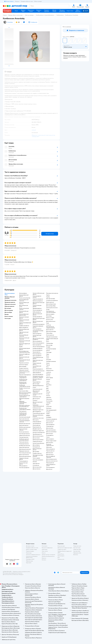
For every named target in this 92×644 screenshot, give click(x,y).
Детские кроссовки (37, 467)
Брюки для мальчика (24, 425)
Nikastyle (48, 374)
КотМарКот (49, 417)
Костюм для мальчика (24, 432)
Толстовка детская (37, 423)
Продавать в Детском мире (32, 548)
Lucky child (49, 407)
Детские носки (50, 423)
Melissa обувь (49, 333)
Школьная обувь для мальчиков (24, 336)
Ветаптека (76, 555)
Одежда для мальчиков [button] (10, 300)
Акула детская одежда (51, 349)
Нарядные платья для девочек (24, 459)
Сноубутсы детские (37, 453)
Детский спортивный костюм (38, 403)
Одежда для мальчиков (24, 451)
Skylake (21, 347)
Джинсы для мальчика (24, 455)
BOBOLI (48, 416)
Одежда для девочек (37, 308)
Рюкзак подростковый (51, 441)
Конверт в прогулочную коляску (25, 389)
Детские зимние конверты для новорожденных (25, 393)
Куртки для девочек (37, 356)
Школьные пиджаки (24, 365)
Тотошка (48, 379)
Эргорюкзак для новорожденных (23, 383)
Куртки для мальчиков (24, 419)
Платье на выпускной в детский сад (24, 372)
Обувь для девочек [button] (9, 306)
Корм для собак (77, 551)
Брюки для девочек (37, 345)
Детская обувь (36, 452)
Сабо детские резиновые (52, 337)
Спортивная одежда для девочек (38, 327)
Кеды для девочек (37, 382)
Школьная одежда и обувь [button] (10, 294)
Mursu (48, 342)
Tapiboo (48, 295)
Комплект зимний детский (39, 432)
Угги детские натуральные (52, 300)
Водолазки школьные (24, 363)
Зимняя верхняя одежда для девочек (38, 331)
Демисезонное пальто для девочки (39, 303)
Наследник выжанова (51, 361)
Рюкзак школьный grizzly (25, 298)
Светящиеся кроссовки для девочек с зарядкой (38, 377)
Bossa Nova (49, 385)
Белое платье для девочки (38, 343)
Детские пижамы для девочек (37, 314)
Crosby (48, 394)
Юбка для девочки (23, 466)
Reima (48, 356)
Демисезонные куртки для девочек (39, 319)
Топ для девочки (50, 435)
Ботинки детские (50, 335)
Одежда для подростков (38, 410)
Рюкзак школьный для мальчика (24, 309)
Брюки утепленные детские (37, 449)
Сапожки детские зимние (52, 308)
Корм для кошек (77, 548)
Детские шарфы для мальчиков (51, 457)
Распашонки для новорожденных (23, 377)
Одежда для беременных (38, 386)
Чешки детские (36, 464)
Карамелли (49, 397)
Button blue (49, 369)
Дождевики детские (37, 429)
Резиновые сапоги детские (52, 293)
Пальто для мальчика (24, 442)
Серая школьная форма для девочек (25, 323)
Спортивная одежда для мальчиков (24, 421)
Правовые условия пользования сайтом (21, 572)
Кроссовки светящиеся (38, 460)
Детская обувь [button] (8, 312)
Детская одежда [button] (9, 310)
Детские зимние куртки (38, 436)
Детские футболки (37, 412)
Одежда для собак (77, 553)
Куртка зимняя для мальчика (23, 430)
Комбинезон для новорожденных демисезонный (23, 414)
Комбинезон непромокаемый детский (38, 406)
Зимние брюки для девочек (37, 367)
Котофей (48, 347)
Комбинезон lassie (37, 408)
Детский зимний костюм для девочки (38, 339)
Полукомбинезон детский (39, 413)
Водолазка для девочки (38, 369)
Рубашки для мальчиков (24, 436)
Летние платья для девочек (39, 347)
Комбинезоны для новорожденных (23, 380)
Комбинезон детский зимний (37, 394)
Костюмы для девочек (38, 350)
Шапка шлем (49, 447)
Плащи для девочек (37, 422)
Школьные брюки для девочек (24, 330)
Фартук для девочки (24, 328)
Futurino (48, 376)
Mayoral (48, 365)
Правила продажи (30, 551)
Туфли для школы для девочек (24, 333)
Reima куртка (36, 420)
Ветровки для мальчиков (25, 424)
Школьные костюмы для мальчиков (25, 341)
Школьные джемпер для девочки (25, 349)
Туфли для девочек (37, 373)
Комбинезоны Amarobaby (72, 15)
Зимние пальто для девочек (23, 463)
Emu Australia (49, 401)
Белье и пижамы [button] (9, 316)
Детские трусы (50, 434)
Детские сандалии (50, 314)
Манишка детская (50, 463)
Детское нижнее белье (51, 432)
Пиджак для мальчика (37, 442)
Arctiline (48, 412)
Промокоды (29, 553)
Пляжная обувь (50, 343)
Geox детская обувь (51, 299)
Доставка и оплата (30, 546)
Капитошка (49, 408)
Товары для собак (77, 549)
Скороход (49, 325)
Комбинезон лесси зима (38, 418)
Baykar (48, 405)
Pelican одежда (50, 378)
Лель (47, 387)
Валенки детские (50, 302)
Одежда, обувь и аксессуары (15, 15)
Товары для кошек (77, 546)
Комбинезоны (60, 15)
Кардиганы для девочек (38, 299)
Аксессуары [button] (8, 318)
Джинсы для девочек (37, 341)
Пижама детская (50, 426)
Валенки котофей (50, 318)
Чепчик (48, 437)
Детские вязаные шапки (52, 459)
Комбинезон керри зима (38, 431)
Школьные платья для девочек (24, 318)
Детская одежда (29, 15)
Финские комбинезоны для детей (38, 416)
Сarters (48, 383)
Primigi (48, 309)
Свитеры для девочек (37, 317)
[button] (85, 11)
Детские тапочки (37, 469)
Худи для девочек (37, 352)
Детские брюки (36, 445)
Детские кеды (49, 345)
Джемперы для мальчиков (25, 449)
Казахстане (16, 574)
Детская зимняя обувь (51, 331)
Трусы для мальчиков (51, 430)
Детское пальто (36, 438)
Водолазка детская (37, 427)
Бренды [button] (7, 314)
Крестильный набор (24, 391)
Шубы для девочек (37, 312)
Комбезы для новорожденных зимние (25, 386)
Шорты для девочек (37, 334)
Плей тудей (49, 352)
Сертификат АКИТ (30, 559)
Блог (59, 558)
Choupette (49, 360)
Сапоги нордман (36, 458)
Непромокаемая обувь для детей (52, 339)
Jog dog (48, 297)
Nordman (35, 462)
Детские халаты (50, 428)
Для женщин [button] (8, 308)
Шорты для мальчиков (24, 447)
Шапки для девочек (51, 449)
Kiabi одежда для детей (51, 410)
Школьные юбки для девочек (24, 312)
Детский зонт (49, 469)
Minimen (48, 392)
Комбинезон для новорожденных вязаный (25, 409)
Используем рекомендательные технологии (13, 573)
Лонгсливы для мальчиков (25, 453)
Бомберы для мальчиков (25, 446)
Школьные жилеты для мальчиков (24, 338)
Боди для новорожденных (25, 375)
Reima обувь (49, 316)
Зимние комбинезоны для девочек (39, 294)
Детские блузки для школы (24, 306)
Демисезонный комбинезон (36, 392)
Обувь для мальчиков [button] (10, 304)
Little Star (48, 403)
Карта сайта (29, 563)
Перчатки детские (50, 451)
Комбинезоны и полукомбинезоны (45, 15)
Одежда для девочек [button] (10, 302)
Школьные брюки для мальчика (24, 303)
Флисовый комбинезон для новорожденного (24, 406)
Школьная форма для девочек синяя (24, 315)
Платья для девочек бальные (37, 297)
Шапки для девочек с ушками (51, 465)
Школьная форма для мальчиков (24, 300)
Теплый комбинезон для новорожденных (25, 396)
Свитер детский (36, 447)
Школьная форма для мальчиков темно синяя (24, 352)
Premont (48, 396)
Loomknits (49, 372)
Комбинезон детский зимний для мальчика (24, 440)
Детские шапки (50, 443)
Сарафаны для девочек (24, 326)
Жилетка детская (36, 425)
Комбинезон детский (37, 389)
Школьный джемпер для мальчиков (25, 360)
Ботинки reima (50, 320)
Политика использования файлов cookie (32, 557)
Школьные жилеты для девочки (24, 358)
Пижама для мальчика (24, 444)
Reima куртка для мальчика (25, 456)
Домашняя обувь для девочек (37, 380)
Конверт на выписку (24, 368)
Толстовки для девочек (24, 468)
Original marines (50, 370)
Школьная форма (23, 293)
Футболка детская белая (38, 440)
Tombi (48, 323)
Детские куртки (36, 399)
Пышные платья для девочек (37, 306)
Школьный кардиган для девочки (25, 344)
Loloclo (48, 381)
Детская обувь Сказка (51, 304)
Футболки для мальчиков (25, 427)
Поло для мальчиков (24, 437)
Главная (5, 15)
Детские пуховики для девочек (38, 322)
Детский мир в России (8, 574)
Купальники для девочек (52, 419)
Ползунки (35, 400)
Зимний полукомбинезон (38, 443)
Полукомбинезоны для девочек (38, 358)
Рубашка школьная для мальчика (24, 320)
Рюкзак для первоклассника (50, 445)
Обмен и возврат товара (31, 549)
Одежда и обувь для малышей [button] (10, 298)
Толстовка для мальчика (24, 434)
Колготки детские (50, 421)
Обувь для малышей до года (24, 399)
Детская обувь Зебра (51, 306)
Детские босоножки (51, 321)
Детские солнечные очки (52, 461)
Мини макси (49, 399)
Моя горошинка (23, 411)
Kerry (47, 367)
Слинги (34, 387)
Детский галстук (50, 454)
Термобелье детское (37, 434)
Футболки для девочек (38, 301)
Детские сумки (50, 453)
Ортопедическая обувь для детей (38, 456)
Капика (48, 363)
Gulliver (48, 351)
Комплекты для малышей (25, 417)
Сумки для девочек (50, 467)
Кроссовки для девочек (38, 374)
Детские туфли (36, 384)
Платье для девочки (24, 461)
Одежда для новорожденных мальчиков (23, 403)
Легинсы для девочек (37, 310)
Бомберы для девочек (38, 348)
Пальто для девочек (37, 329)
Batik (47, 388)
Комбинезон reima (37, 397)
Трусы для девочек (50, 425)
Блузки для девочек (37, 354)
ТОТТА (48, 414)
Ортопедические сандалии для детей (51, 327)
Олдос (48, 354)
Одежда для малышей (24, 370)
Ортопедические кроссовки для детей (51, 312)
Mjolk (48, 390)
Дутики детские (50, 330)
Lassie (48, 358)
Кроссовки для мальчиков (39, 371)
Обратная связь (29, 561)
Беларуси (21, 574)
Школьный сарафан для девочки (24, 355)
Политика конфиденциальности (33, 555)
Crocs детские (36, 465)
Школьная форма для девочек (24, 296)
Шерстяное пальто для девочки (38, 361)
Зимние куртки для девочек (37, 336)
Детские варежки (50, 439)
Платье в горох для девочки (37, 364)
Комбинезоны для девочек (39, 324)
